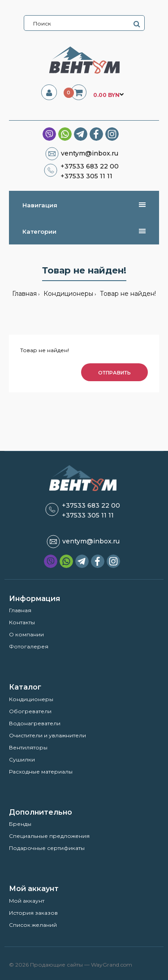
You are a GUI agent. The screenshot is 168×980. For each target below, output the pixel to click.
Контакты (22, 622)
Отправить (114, 373)
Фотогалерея (29, 646)
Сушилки (22, 759)
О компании (26, 634)
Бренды (20, 824)
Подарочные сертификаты (47, 848)
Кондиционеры (67, 294)
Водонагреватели (35, 723)
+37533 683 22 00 (90, 166)
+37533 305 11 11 (86, 176)
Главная (24, 294)
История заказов (33, 913)
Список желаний (33, 925)
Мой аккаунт (27, 901)
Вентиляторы (28, 747)
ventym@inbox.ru (90, 153)
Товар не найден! (127, 294)
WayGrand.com (112, 965)
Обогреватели (30, 711)
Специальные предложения (49, 836)
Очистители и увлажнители (47, 735)
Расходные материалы (41, 772)
